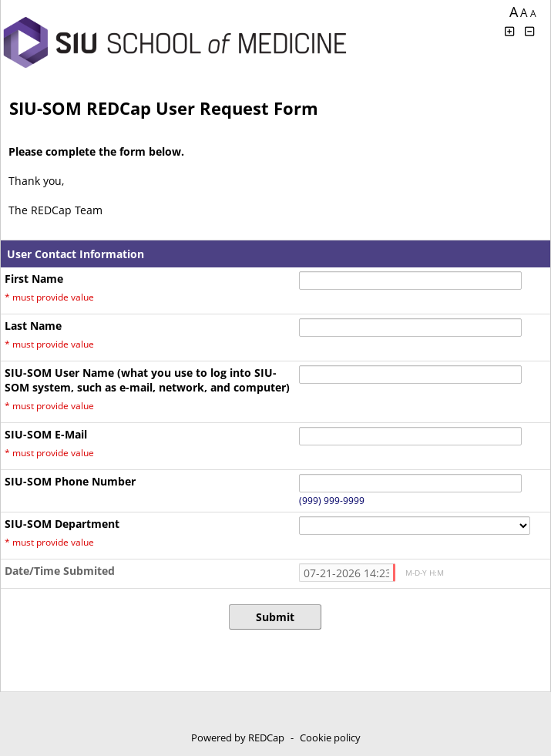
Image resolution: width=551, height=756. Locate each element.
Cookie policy (330, 738)
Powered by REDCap (238, 738)
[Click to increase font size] (509, 31)
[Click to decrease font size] (530, 31)
